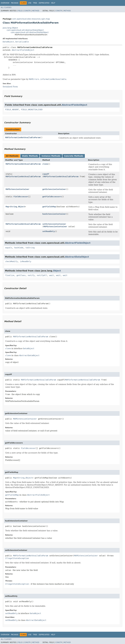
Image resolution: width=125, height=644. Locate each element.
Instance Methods (51, 156)
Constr (27, 11)
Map (7, 207)
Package (15, 3)
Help (53, 3)
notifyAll (42, 275)
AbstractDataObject (77, 257)
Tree (35, 3)
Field (20, 11)
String (14, 207)
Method (36, 11)
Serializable (22, 42)
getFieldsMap (49, 207)
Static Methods (30, 156)
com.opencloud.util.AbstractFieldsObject (30, 32)
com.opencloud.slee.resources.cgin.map (31, 19)
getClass (21, 275)
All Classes (6, 7)
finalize (10, 275)
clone (45, 164)
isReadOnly (26, 261)
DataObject (8, 42)
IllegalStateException (17, 558)
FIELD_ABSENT (12, 110)
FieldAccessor (21, 197)
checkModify (11, 261)
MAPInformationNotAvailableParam (23, 137)
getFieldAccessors (52, 197)
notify (31, 275)
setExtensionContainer (54, 224)
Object (22, 207)
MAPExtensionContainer (17, 189)
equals (9, 248)
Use (30, 3)
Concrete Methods (74, 156)
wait (52, 275)
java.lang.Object (10, 28)
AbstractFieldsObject (23, 50)
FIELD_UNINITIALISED (32, 110)
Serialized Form (10, 87)
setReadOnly (49, 231)
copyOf (46, 174)
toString (30, 248)
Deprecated (44, 3)
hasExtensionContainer (54, 214)
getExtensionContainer (54, 189)
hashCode (19, 248)
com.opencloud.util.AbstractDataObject (25, 30)
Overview (5, 3)
